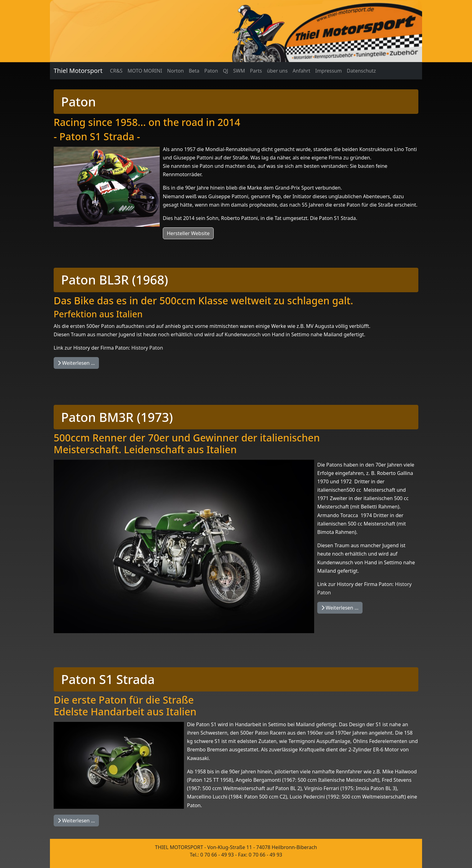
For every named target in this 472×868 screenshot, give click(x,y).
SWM (239, 71)
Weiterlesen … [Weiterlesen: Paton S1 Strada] (76, 821)
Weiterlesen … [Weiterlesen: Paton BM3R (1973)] (340, 608)
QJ (226, 71)
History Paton (147, 348)
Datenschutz (361, 71)
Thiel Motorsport (78, 71)
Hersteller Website (188, 233)
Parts (256, 71)
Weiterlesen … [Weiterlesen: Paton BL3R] (76, 363)
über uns (277, 71)
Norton (176, 71)
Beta (194, 71)
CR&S (116, 71)
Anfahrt (302, 71)
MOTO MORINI (145, 71)
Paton (211, 71)
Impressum (328, 71)
